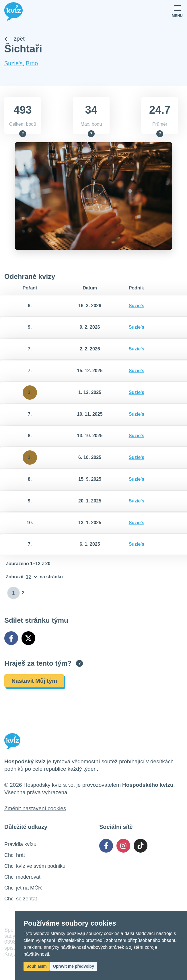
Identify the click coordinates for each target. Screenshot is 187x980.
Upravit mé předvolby (74, 966)
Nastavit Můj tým (34, 681)
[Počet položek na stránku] (34, 577)
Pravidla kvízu (20, 844)
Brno (32, 64)
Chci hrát (15, 855)
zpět (14, 39)
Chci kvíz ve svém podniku (35, 866)
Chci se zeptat (21, 899)
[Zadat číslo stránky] (14, 593)
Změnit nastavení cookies (35, 808)
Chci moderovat (22, 877)
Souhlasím (37, 966)
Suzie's (13, 64)
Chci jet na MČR (23, 888)
